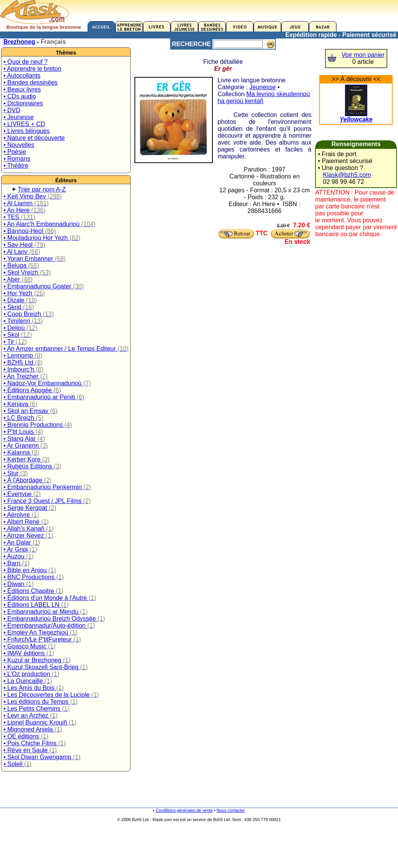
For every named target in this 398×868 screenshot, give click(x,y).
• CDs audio (20, 96)
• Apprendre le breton (32, 69)
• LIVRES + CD (24, 124)
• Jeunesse (19, 117)
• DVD (12, 110)
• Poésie (15, 152)
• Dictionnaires (23, 103)
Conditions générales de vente (184, 810)
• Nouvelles (19, 145)
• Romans (17, 159)
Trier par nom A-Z (42, 189)
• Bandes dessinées (31, 82)
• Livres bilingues (27, 131)
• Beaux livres (22, 89)
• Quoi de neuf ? (26, 62)
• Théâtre (16, 166)
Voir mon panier (363, 55)
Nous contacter (231, 810)
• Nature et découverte (34, 138)
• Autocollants (22, 76)
